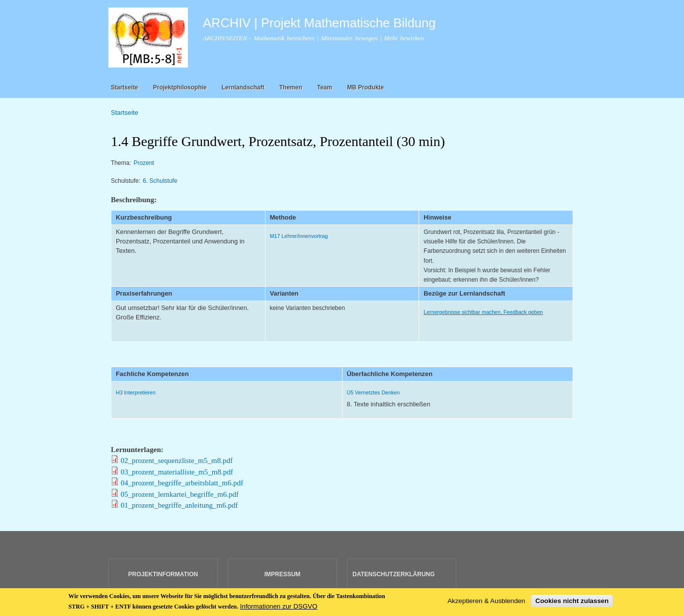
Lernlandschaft (243, 87)
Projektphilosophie (180, 87)
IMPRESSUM (283, 574)
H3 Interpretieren (136, 392)
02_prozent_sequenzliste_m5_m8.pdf (177, 461)
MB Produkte (365, 87)
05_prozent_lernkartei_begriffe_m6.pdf (180, 494)
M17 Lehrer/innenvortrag (299, 236)
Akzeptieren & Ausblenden (486, 603)
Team (325, 87)
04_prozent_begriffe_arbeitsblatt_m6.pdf (182, 483)
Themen (291, 87)
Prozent (144, 163)
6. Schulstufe (160, 181)
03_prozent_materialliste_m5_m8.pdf (177, 472)
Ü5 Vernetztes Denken (374, 392)
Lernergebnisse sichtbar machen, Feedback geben (483, 312)
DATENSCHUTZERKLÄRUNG (394, 574)
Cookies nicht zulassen (572, 603)
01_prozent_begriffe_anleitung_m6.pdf (179, 505)
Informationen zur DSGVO (279, 608)
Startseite (125, 87)
